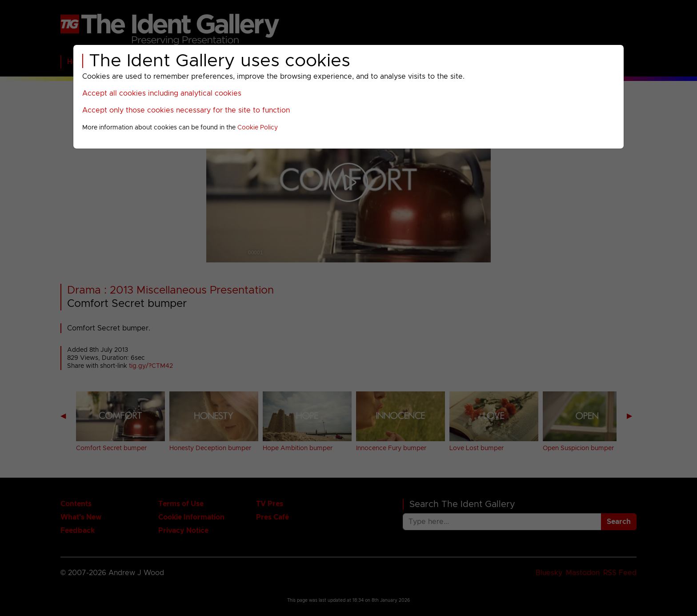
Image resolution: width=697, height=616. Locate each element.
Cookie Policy (258, 128)
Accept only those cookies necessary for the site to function (186, 110)
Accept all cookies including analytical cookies (162, 93)
